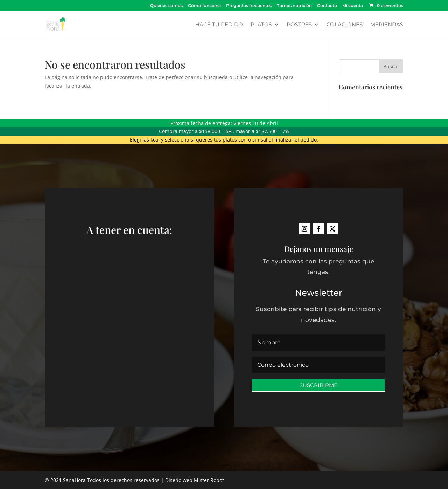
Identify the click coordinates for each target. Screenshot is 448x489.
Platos (261, 25)
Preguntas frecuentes (249, 6)
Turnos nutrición (294, 6)
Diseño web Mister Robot (195, 480)
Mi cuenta (353, 6)
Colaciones (345, 25)
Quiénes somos (166, 6)
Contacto (327, 6)
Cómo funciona (204, 6)
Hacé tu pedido (219, 25)
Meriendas (387, 25)
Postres (299, 25)
